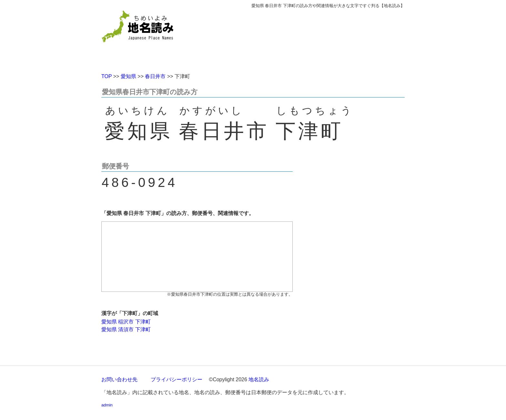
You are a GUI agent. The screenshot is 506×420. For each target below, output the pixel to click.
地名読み (259, 379)
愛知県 (128, 76)
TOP (106, 76)
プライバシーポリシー (177, 379)
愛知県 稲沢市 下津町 (126, 322)
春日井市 (155, 76)
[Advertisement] (300, 38)
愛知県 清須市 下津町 (126, 329)
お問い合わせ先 (119, 379)
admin (107, 405)
